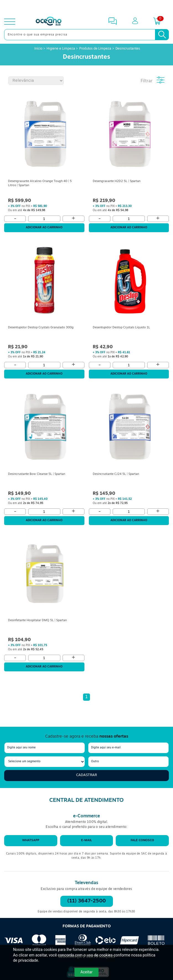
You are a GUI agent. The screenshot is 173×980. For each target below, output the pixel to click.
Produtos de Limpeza (95, 49)
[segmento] (45, 762)
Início (39, 49)
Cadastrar (86, 775)
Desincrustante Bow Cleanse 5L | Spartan (37, 474)
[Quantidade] (44, 219)
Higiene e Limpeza (61, 49)
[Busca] (162, 35)
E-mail (86, 840)
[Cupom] (86, 7)
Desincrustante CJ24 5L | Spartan (116, 474)
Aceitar (86, 972)
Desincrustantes (128, 49)
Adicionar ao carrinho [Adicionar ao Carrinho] (44, 228)
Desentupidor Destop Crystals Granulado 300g (41, 328)
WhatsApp (31, 840)
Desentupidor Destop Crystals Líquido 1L (121, 328)
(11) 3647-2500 (86, 901)
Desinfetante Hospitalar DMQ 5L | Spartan (37, 621)
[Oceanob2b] (49, 22)
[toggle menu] (10, 22)
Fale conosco (142, 840)
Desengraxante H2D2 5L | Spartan (117, 181)
